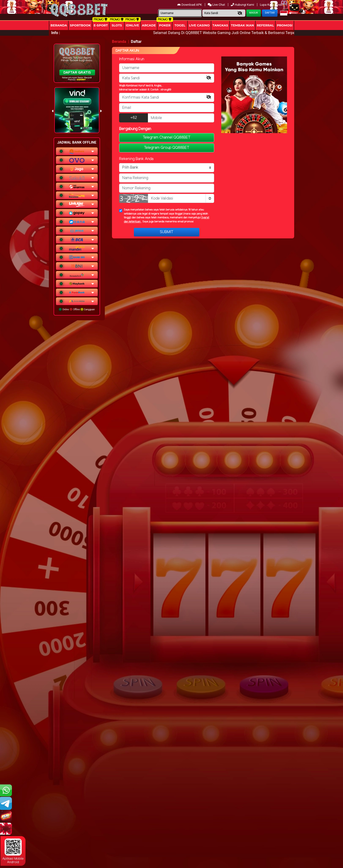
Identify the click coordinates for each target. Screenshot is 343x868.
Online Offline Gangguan (77, 309)
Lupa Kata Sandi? (272, 5)
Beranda (59, 25)
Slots (117, 25)
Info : (56, 33)
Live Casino (199, 25)
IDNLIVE (132, 25)
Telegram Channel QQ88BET (167, 138)
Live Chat (216, 5)
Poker (165, 25)
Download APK (190, 5)
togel (180, 25)
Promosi (285, 25)
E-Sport (101, 25)
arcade (149, 25)
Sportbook (80, 25)
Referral (265, 25)
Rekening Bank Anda (136, 159)
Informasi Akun (132, 59)
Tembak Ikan (242, 25)
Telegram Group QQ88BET (167, 148)
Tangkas (220, 25)
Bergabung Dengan (135, 129)
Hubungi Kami (243, 5)
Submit (167, 232)
